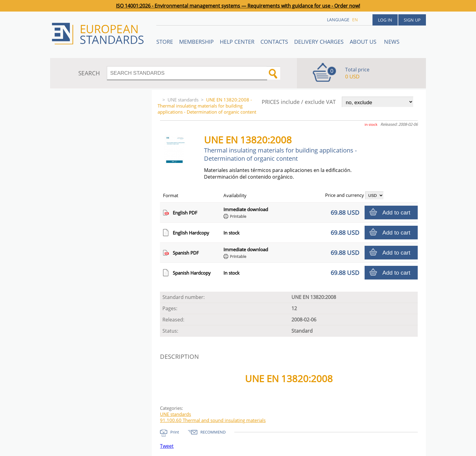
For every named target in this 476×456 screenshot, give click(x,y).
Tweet (167, 446)
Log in (385, 20)
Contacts (274, 42)
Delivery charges (319, 42)
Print (175, 432)
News (392, 42)
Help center (237, 42)
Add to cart (396, 213)
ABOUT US (364, 42)
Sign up (412, 20)
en (355, 20)
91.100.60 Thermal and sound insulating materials (213, 420)
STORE (165, 42)
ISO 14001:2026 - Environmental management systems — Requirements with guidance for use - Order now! (238, 6)
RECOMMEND (213, 432)
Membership (196, 42)
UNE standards (183, 100)
